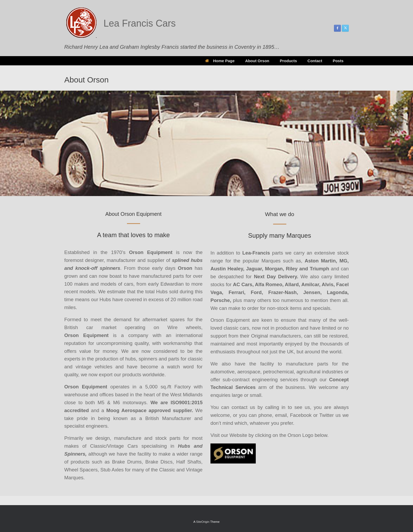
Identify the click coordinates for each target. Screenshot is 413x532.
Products (288, 61)
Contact (315, 61)
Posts (338, 61)
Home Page (220, 61)
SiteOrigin (203, 522)
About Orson (257, 61)
